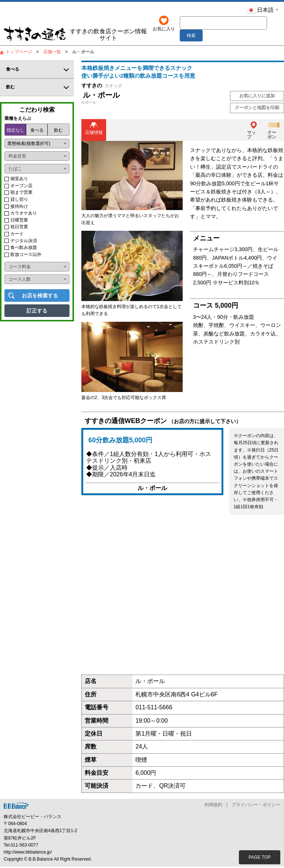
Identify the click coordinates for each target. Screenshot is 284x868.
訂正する (37, 312)
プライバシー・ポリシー (256, 806)
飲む (58, 132)
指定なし (16, 132)
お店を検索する (40, 297)
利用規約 (213, 806)
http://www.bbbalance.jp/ (28, 853)
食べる (37, 132)
